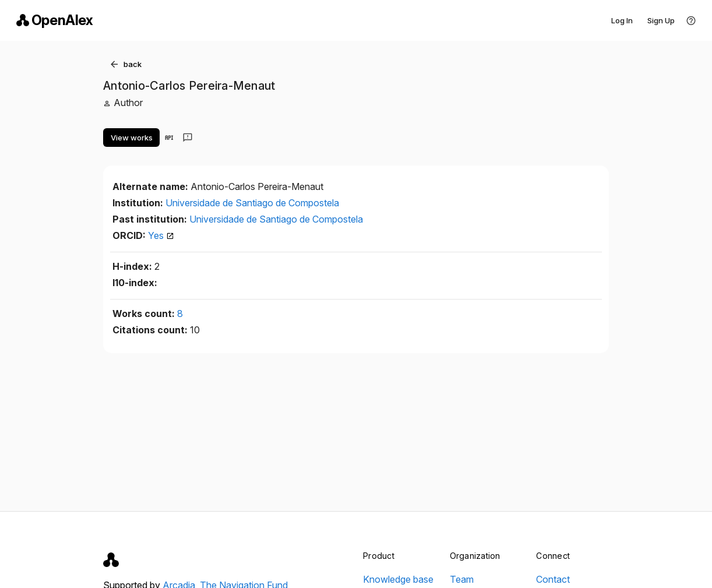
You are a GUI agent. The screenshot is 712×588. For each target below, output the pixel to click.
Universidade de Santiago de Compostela (252, 203)
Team (462, 579)
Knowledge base (398, 579)
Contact (553, 579)
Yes (161, 235)
